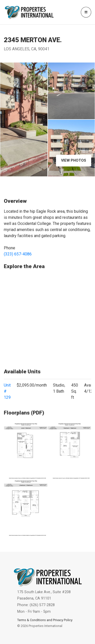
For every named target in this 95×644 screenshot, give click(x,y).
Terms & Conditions (32, 620)
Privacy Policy (63, 620)
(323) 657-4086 (18, 254)
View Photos (74, 160)
